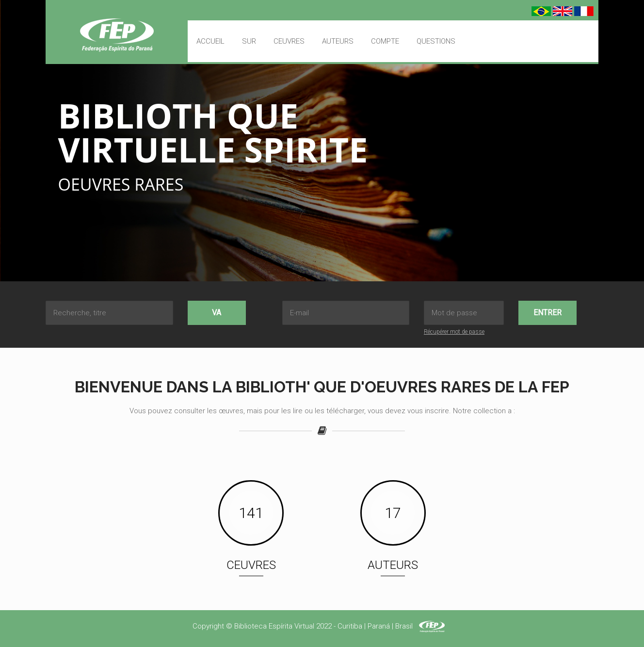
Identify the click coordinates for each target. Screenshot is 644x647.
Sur (249, 41)
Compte (385, 41)
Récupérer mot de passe (454, 332)
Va (217, 313)
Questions (436, 41)
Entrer (547, 313)
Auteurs (338, 41)
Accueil (210, 41)
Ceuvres (289, 41)
